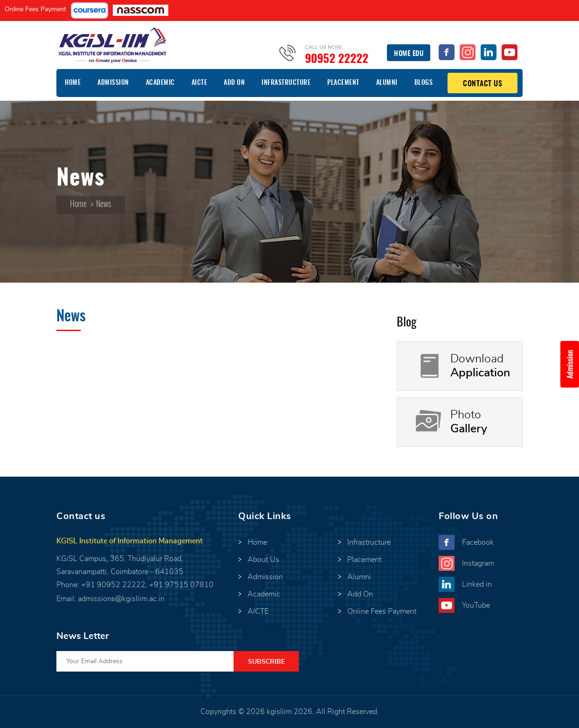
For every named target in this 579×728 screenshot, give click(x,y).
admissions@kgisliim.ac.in (121, 599)
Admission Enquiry (573, 364)
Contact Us (482, 84)
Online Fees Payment (35, 9)
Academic (160, 83)
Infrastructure (286, 83)
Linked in (477, 584)
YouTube (476, 605)
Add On (234, 83)
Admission (113, 83)
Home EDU (409, 54)
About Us (263, 560)
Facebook (478, 542)
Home (73, 83)
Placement (343, 83)
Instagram (478, 563)
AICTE (200, 83)
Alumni (387, 83)
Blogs (424, 83)
